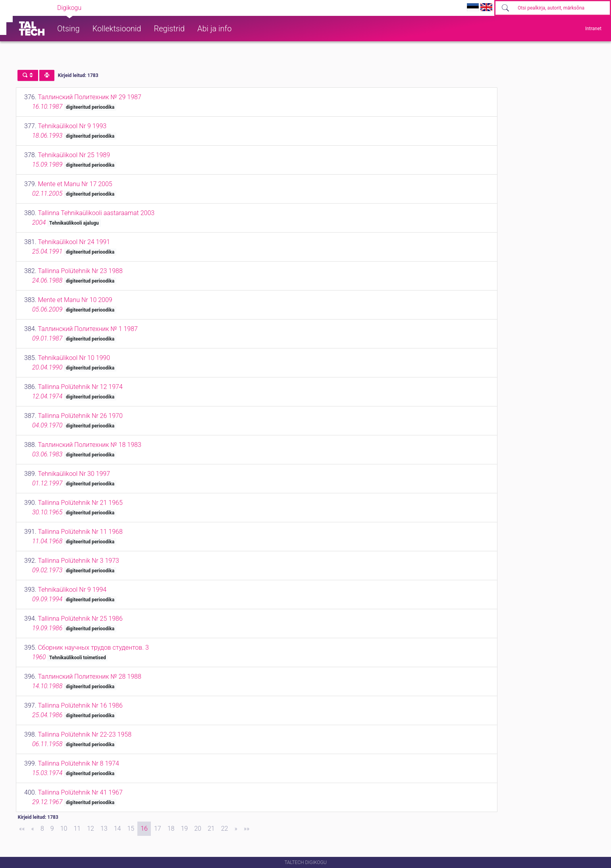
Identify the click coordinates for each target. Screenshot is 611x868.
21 (211, 829)
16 (144, 829)
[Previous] (33, 829)
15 (131, 829)
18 (171, 829)
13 (104, 829)
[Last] (247, 829)
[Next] (236, 829)
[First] (22, 829)
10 (64, 829)
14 (118, 829)
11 (77, 829)
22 (225, 829)
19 (184, 829)
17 (158, 829)
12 (91, 829)
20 (198, 829)
